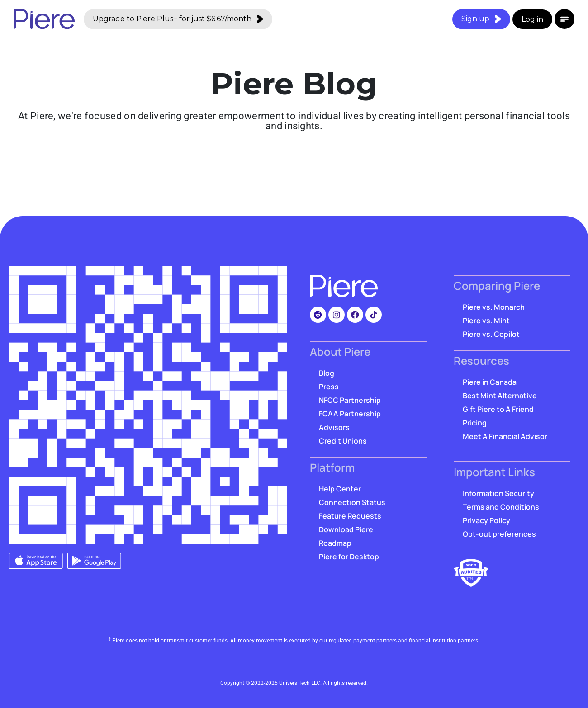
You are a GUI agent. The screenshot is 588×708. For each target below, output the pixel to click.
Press (329, 387)
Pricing (475, 423)
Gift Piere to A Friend (498, 409)
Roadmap (335, 543)
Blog (327, 373)
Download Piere (346, 529)
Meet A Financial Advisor (505, 436)
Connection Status (352, 502)
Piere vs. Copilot (491, 334)
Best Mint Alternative (500, 396)
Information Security (498, 493)
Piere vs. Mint (486, 321)
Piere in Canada (490, 382)
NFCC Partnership (350, 400)
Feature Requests (350, 516)
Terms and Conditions (501, 507)
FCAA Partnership (350, 414)
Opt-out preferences (499, 534)
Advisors (334, 427)
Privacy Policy (486, 520)
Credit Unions (343, 441)
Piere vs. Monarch (494, 307)
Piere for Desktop (349, 557)
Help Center (340, 489)
